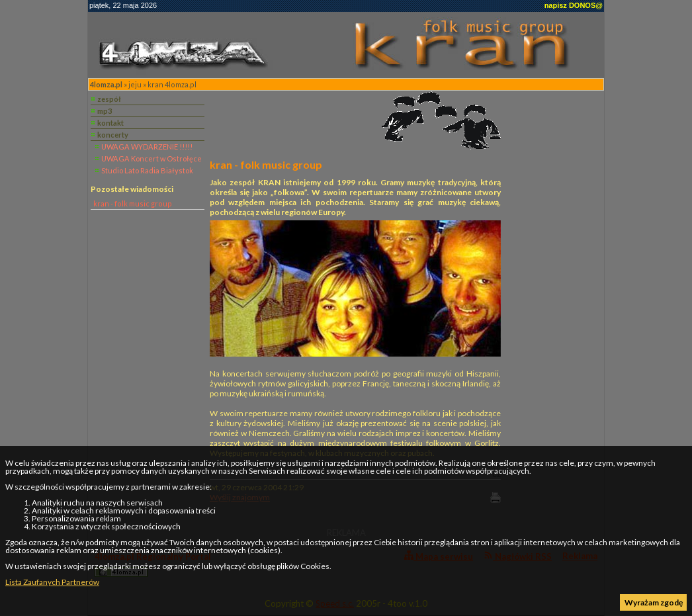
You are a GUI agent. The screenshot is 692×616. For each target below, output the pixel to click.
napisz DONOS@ (574, 5)
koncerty (113, 135)
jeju (135, 84)
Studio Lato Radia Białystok (147, 170)
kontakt (110, 123)
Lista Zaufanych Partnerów (52, 582)
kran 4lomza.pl (172, 84)
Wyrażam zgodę (654, 602)
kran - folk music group (133, 203)
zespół (109, 99)
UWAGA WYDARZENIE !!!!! (147, 147)
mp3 (105, 111)
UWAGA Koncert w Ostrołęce (151, 158)
